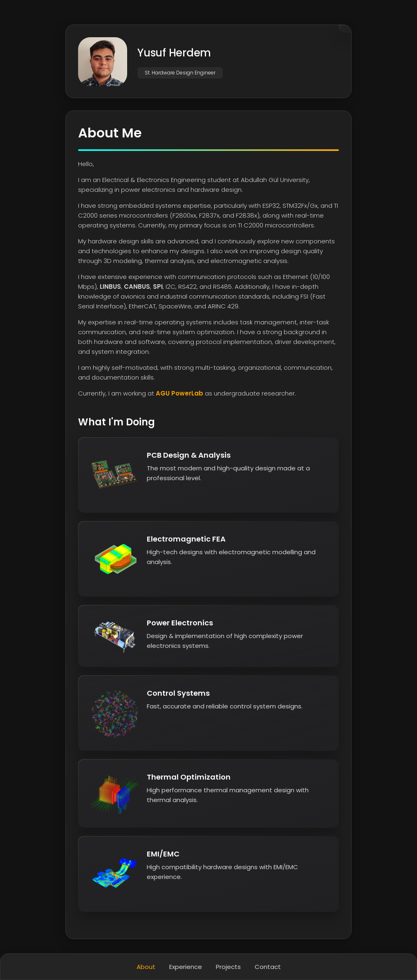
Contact (268, 967)
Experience (186, 967)
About (146, 967)
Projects (228, 967)
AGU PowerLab (179, 393)
